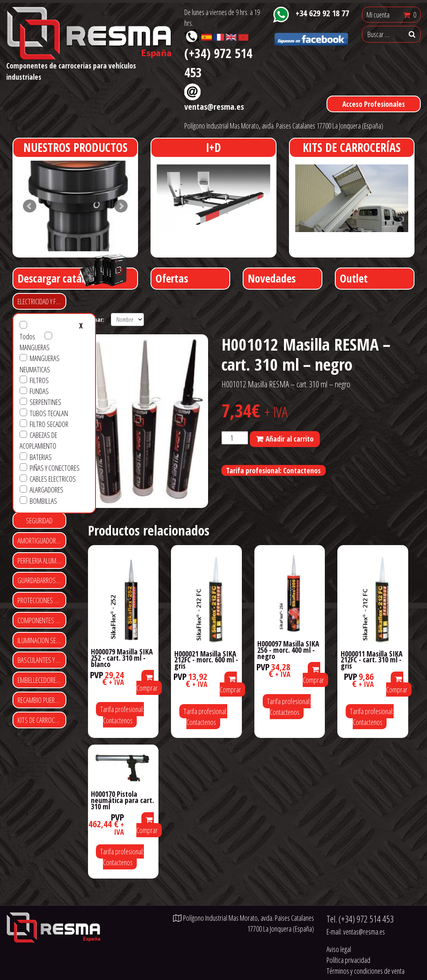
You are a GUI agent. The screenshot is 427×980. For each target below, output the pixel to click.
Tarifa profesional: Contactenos (273, 470)
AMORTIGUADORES (40, 541)
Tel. (360, 919)
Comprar (147, 683)
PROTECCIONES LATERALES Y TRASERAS (42, 600)
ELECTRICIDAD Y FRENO (42, 301)
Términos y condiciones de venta (365, 971)
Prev (30, 206)
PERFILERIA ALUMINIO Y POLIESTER (42, 561)
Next (121, 206)
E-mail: (356, 932)
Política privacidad (348, 960)
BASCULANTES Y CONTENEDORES (42, 660)
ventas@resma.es (214, 106)
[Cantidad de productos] (235, 438)
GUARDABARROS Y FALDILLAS (42, 580)
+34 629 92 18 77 (322, 13)
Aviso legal (339, 949)
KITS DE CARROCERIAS (42, 720)
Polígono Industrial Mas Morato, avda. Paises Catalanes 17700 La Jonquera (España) (284, 126)
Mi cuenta (378, 15)
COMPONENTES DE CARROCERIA (42, 620)
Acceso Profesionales (374, 104)
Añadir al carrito (290, 439)
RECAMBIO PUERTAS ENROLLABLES (42, 700)
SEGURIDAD (39, 520)
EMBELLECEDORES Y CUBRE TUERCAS (42, 680)
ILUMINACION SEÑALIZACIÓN (42, 640)
